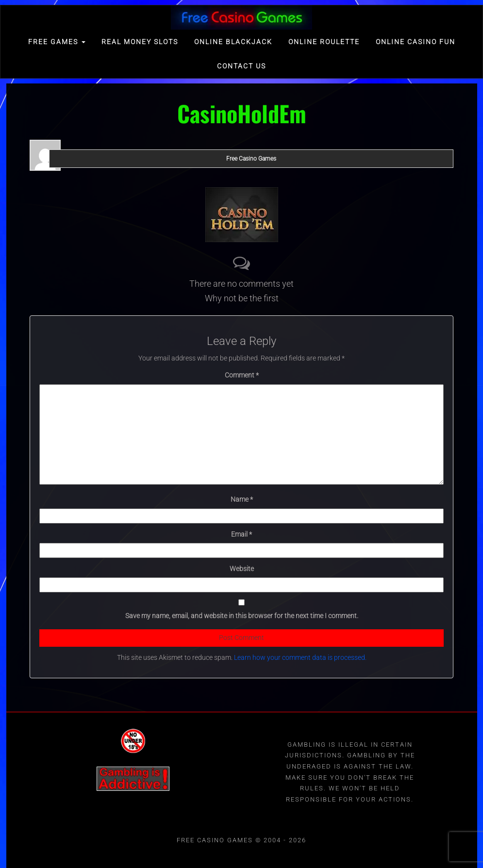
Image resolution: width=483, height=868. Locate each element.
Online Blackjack (233, 42)
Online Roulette (324, 42)
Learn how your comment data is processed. (300, 657)
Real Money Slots (140, 42)
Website (242, 569)
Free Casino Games (251, 159)
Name (242, 499)
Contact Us (241, 66)
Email (241, 534)
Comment (242, 375)
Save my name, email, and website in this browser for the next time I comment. (242, 616)
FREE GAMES (57, 42)
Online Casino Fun (416, 42)
